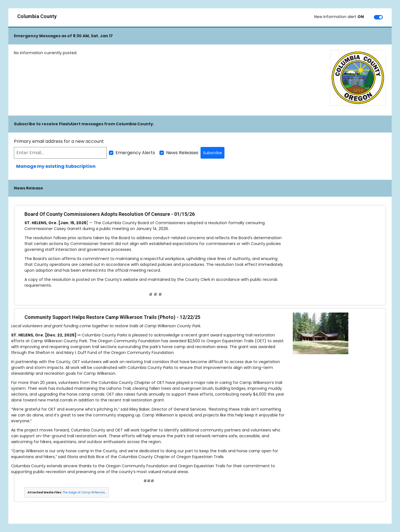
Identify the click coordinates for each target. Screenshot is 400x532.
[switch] (378, 17)
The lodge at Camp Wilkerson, (84, 492)
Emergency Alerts (135, 153)
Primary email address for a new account (59, 141)
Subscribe (212, 153)
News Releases (182, 153)
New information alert (339, 17)
